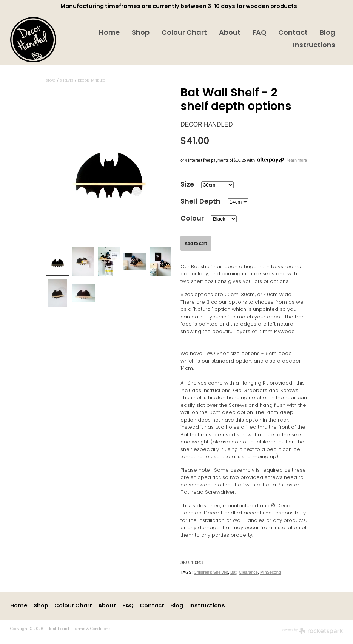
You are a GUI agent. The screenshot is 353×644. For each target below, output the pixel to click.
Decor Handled (91, 81)
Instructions (314, 46)
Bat (234, 572)
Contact (293, 33)
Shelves (67, 81)
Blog (328, 33)
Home (109, 33)
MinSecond (271, 572)
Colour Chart (184, 33)
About (230, 33)
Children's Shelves (211, 572)
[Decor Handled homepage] (43, 40)
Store (51, 81)
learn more (297, 160)
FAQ (259, 33)
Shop (141, 33)
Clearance (248, 572)
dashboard (58, 629)
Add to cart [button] (196, 243)
